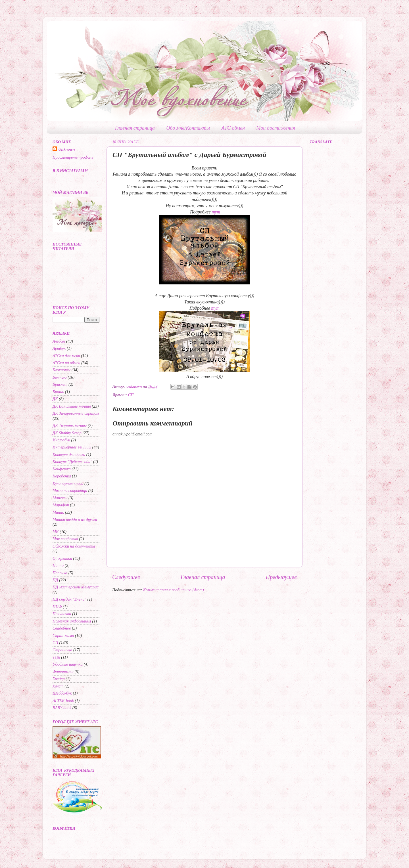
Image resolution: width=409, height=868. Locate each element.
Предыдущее (281, 577)
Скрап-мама (63, 636)
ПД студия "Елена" (69, 599)
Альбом (59, 341)
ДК (55, 399)
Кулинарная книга (68, 483)
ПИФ (57, 607)
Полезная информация (72, 621)
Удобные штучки (68, 664)
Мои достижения (276, 128)
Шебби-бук (62, 693)
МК (56, 532)
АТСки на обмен (66, 363)
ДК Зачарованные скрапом (76, 413)
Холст (58, 686)
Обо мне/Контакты (188, 128)
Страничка (62, 650)
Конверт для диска (69, 454)
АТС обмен (233, 128)
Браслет (60, 384)
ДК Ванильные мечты (72, 406)
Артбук (59, 348)
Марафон (61, 505)
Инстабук (61, 440)
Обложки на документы (74, 546)
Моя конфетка (65, 539)
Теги (56, 657)
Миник (58, 512)
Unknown (66, 149)
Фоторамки (63, 672)
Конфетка (62, 469)
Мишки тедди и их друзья (75, 519)
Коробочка (62, 476)
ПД (55, 580)
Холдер (59, 679)
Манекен (60, 498)
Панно (58, 565)
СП (131, 395)
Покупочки (62, 614)
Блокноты (61, 370)
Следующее (126, 577)
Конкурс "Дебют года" (72, 462)
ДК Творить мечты (70, 425)
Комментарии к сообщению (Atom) (174, 590)
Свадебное (62, 628)
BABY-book (62, 708)
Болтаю (60, 377)
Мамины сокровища (70, 490)
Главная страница (135, 128)
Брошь (58, 392)
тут (216, 212)
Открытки (62, 558)
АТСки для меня (66, 356)
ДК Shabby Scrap (67, 433)
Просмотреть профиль (73, 157)
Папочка (60, 573)
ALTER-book (63, 701)
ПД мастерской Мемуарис (76, 587)
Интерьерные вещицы (72, 447)
